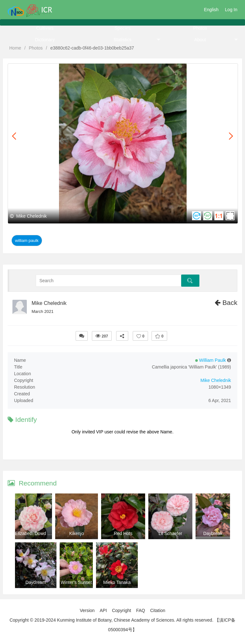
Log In (231, 10)
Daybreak (213, 533)
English (211, 10)
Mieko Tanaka (117, 582)
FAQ (141, 610)
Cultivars (45, 28)
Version (87, 610)
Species (122, 28)
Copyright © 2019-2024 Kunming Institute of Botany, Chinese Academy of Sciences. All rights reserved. (111, 620)
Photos (200, 28)
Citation (158, 610)
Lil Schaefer (170, 533)
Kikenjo (77, 533)
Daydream (36, 582)
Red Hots (123, 533)
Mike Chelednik (49, 303)
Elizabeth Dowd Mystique (40, 533)
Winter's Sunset (76, 582)
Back (226, 303)
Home (15, 48)
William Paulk (27, 241)
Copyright (122, 610)
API (103, 610)
